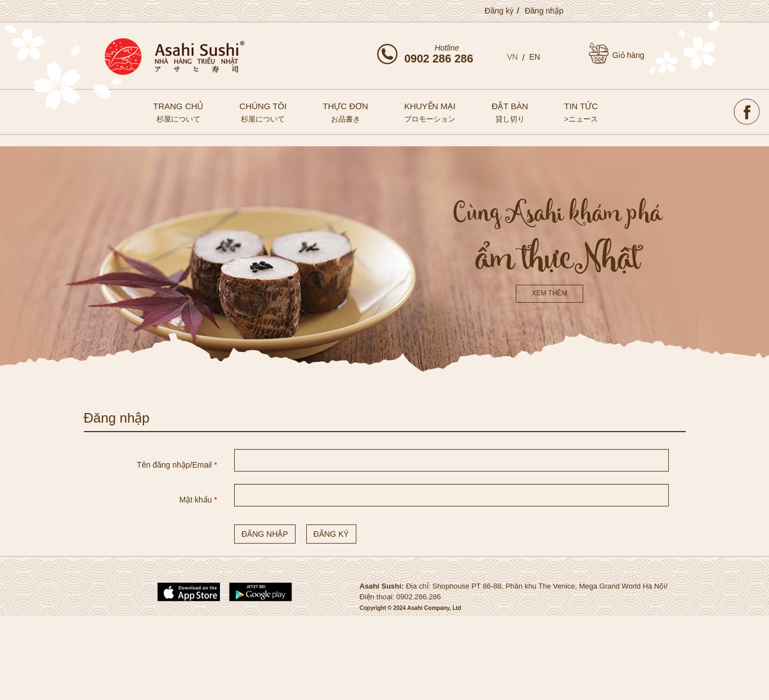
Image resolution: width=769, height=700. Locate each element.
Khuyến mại (430, 112)
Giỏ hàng (629, 55)
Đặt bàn (510, 112)
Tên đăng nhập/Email (177, 465)
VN (513, 57)
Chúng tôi (263, 112)
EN (535, 57)
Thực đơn (345, 112)
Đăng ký (499, 11)
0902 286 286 (439, 59)
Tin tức (581, 112)
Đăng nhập (544, 11)
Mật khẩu (198, 500)
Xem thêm (549, 293)
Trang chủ (178, 112)
